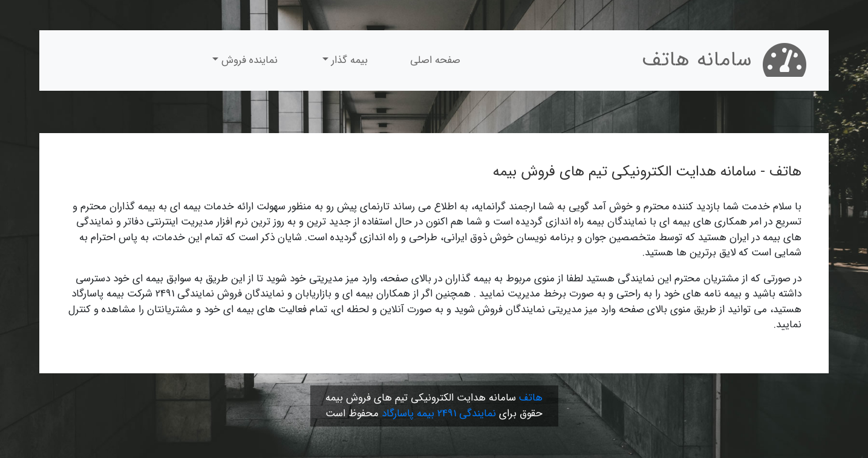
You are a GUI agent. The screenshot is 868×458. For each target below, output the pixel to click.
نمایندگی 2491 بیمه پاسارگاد (439, 414)
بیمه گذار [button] (348, 60)
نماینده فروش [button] (248, 60)
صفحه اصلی (435, 60)
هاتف (531, 398)
